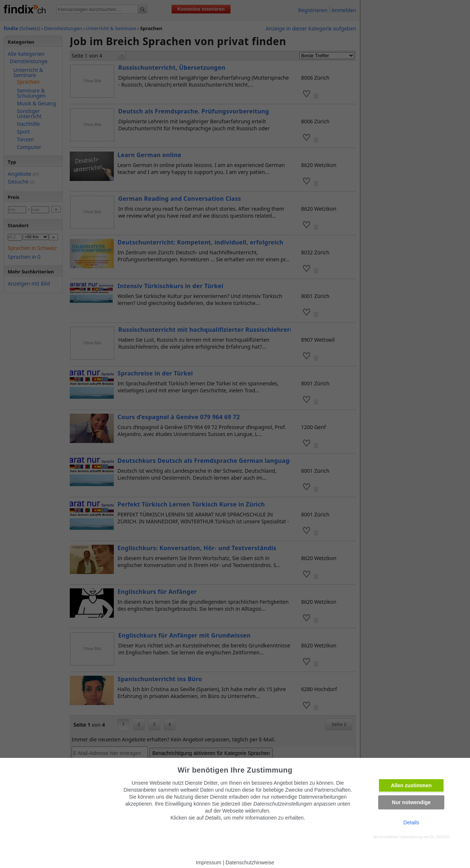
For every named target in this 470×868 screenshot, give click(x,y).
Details (411, 822)
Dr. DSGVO (440, 837)
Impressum (209, 862)
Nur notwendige (411, 802)
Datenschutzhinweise (250, 862)
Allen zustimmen (411, 785)
